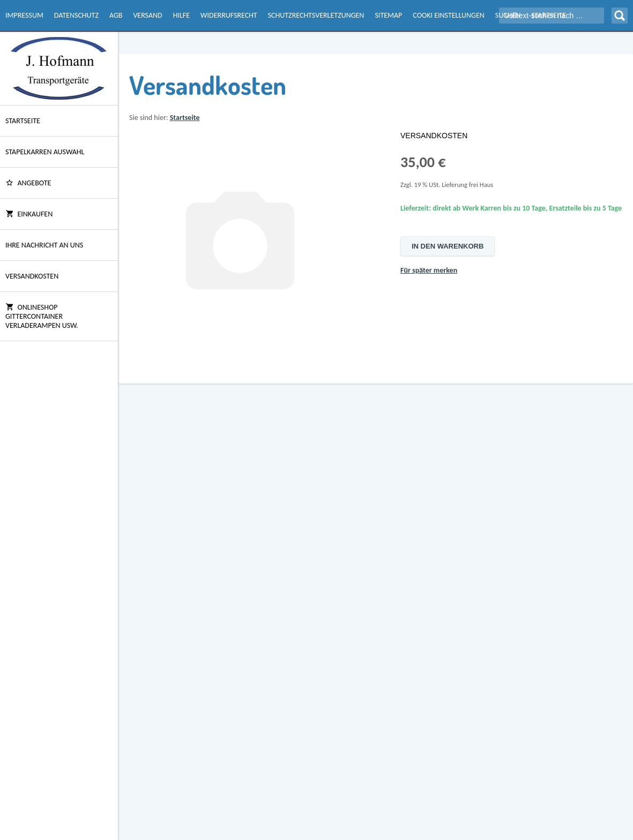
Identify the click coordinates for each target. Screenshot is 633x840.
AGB (116, 15)
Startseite (23, 121)
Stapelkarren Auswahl (45, 152)
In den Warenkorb (448, 246)
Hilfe (181, 15)
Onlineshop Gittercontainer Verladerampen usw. (42, 316)
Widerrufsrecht (229, 15)
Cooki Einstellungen (448, 15)
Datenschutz (76, 15)
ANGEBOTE (28, 183)
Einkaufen (29, 214)
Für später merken (429, 270)
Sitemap (388, 15)
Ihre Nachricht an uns (44, 245)
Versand (147, 15)
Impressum (24, 15)
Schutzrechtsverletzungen (316, 15)
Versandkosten (32, 276)
